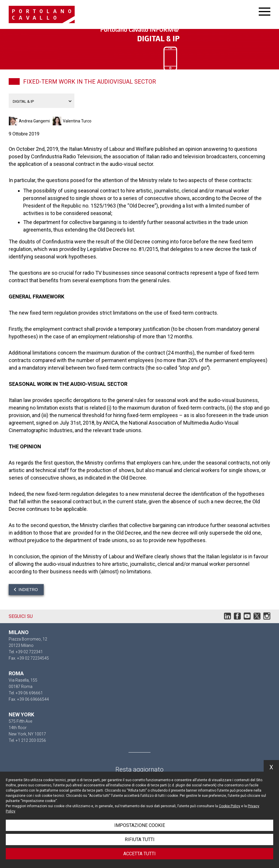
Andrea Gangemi (34, 121)
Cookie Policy (230, 806)
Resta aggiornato (139, 769)
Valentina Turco (77, 121)
